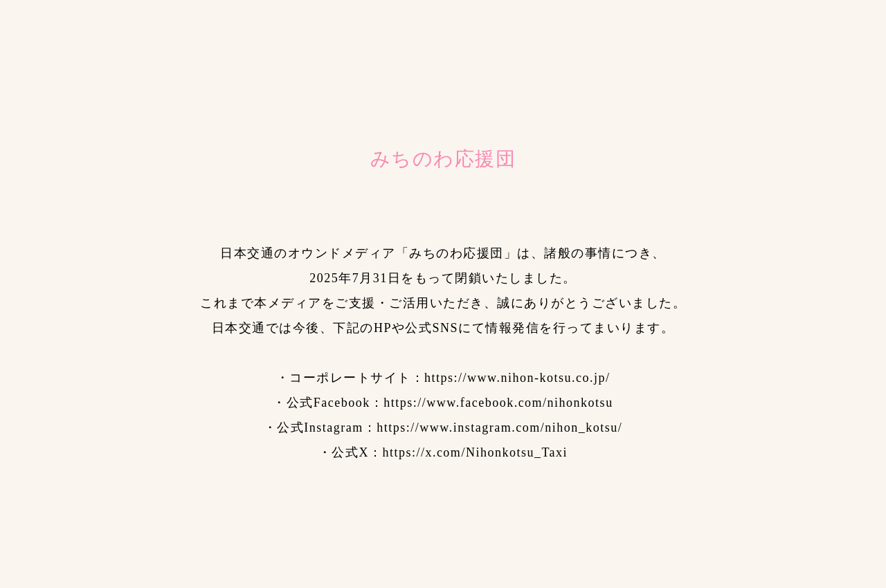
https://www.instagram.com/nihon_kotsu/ (499, 428)
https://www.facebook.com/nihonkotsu (498, 403)
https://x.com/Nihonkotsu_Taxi (475, 452)
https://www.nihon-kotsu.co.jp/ (517, 378)
